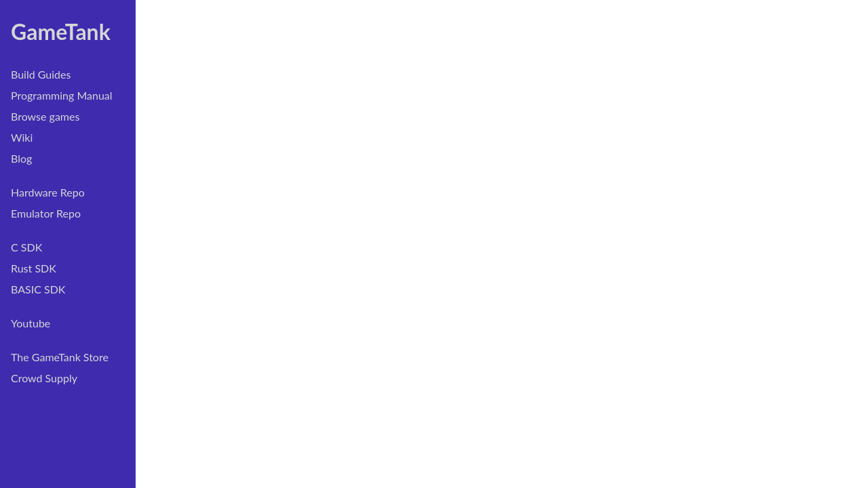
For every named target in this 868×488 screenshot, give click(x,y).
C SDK (26, 247)
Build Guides (41, 74)
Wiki (22, 137)
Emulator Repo (46, 213)
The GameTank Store (60, 357)
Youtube (31, 323)
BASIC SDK (38, 289)
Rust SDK (34, 268)
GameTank (61, 32)
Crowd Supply (44, 378)
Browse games (45, 116)
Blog (21, 158)
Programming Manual (62, 95)
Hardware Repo (48, 192)
